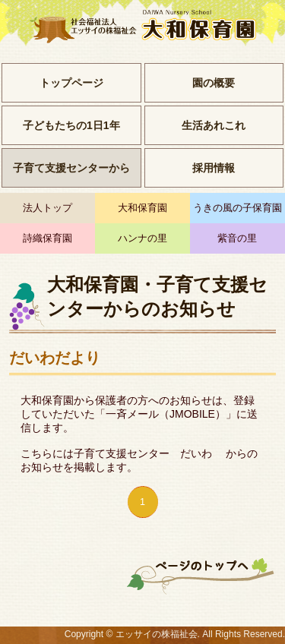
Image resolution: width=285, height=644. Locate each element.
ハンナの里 (142, 238)
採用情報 (214, 168)
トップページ (71, 83)
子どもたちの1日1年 (71, 125)
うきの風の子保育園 (237, 208)
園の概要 (214, 83)
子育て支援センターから (71, 168)
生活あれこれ (214, 125)
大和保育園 (142, 208)
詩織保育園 (47, 238)
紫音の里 (237, 238)
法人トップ (47, 208)
